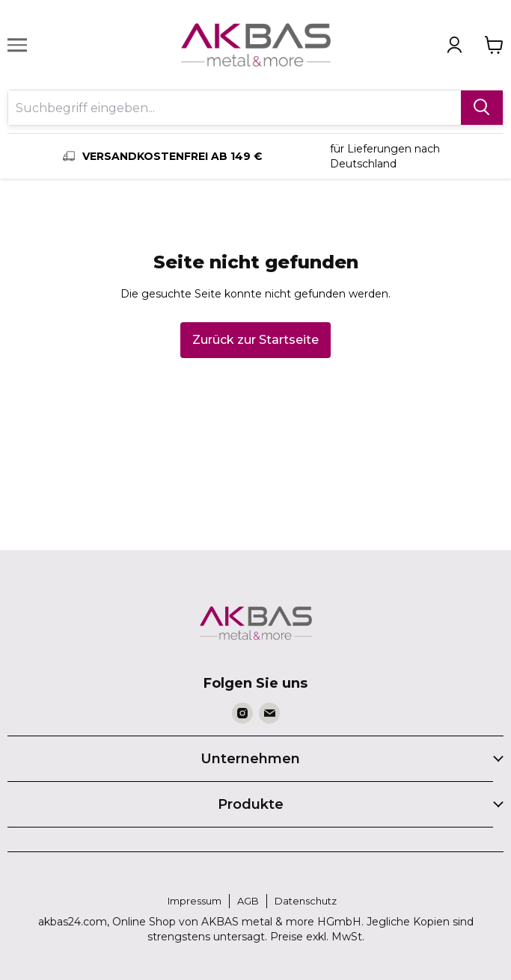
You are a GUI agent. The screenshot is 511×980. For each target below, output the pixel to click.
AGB (248, 901)
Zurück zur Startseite (255, 340)
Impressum (195, 901)
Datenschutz (306, 901)
